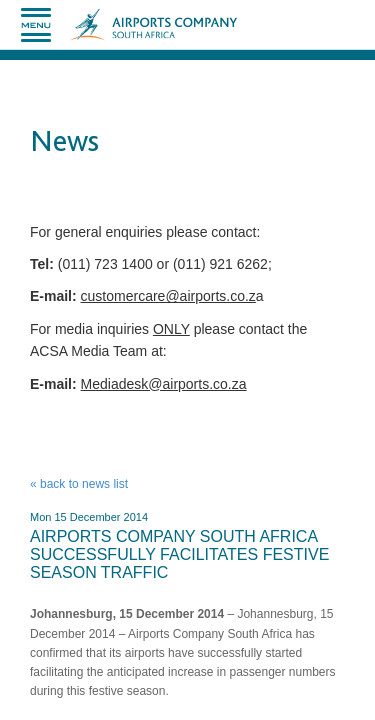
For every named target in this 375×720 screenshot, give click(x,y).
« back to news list (79, 484)
